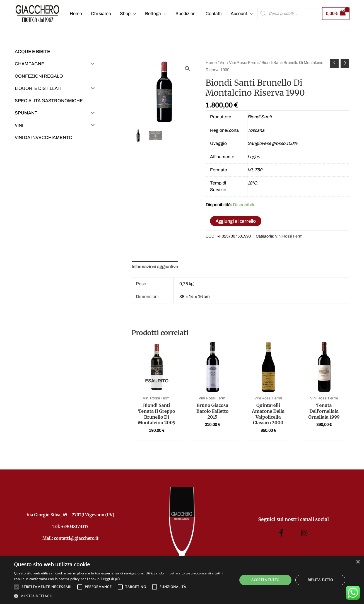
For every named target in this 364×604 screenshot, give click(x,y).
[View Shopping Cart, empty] (336, 14)
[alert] (182, 580)
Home (76, 14)
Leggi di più (111, 579)
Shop (125, 14)
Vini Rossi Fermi (244, 63)
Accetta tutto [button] (265, 580)
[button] (187, 69)
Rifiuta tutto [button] (320, 580)
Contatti (214, 14)
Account (239, 14)
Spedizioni (186, 14)
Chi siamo (101, 14)
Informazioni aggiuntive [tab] (155, 267)
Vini (223, 63)
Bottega (153, 14)
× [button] (358, 562)
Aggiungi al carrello (236, 221)
